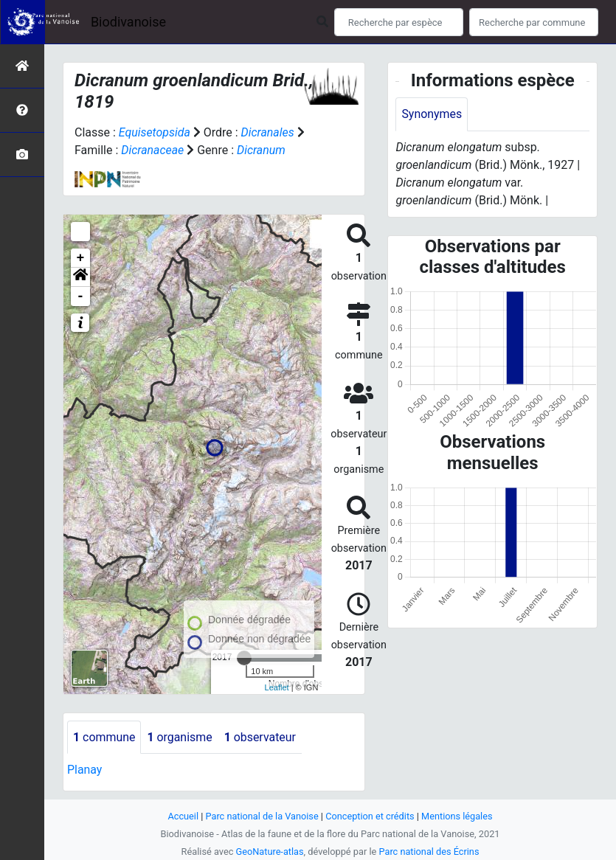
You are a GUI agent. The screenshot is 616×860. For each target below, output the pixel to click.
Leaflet (277, 687)
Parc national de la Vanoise (262, 816)
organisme (180, 737)
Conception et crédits (370, 816)
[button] (80, 277)
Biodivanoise (128, 22)
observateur (261, 737)
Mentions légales (458, 816)
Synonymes (432, 114)
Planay (85, 770)
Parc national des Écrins (429, 852)
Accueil (182, 816)
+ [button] (81, 258)
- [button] (81, 297)
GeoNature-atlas (270, 852)
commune (104, 737)
